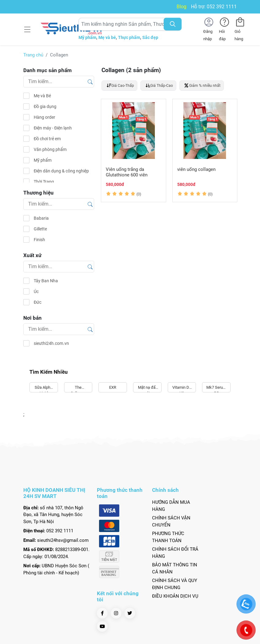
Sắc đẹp (150, 37)
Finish (39, 240)
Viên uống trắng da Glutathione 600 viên (127, 172)
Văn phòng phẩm (50, 149)
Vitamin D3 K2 (182, 389)
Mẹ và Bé (42, 96)
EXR (113, 387)
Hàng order (44, 117)
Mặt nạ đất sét (147, 389)
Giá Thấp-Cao (159, 85)
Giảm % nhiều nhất (203, 85)
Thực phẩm (129, 37)
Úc (36, 291)
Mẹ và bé (107, 37)
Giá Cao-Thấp (120, 85)
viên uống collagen (196, 169)
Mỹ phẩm (87, 37)
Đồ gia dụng (45, 106)
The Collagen (78, 389)
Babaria (41, 218)
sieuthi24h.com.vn (51, 343)
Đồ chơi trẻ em (47, 139)
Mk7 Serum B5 (216, 389)
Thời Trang (44, 182)
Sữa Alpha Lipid (44, 389)
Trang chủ (33, 55)
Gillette (40, 229)
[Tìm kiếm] (90, 81)
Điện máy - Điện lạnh (53, 128)
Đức (38, 302)
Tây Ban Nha (46, 281)
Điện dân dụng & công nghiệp (61, 171)
